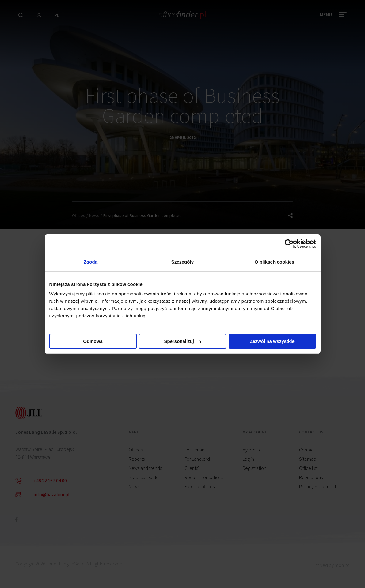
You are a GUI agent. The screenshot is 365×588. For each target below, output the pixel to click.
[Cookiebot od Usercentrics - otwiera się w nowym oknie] (289, 243)
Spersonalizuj (183, 341)
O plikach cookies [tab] (274, 262)
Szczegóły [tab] (182, 262)
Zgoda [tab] (91, 262)
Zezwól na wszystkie (272, 341)
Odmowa (93, 341)
